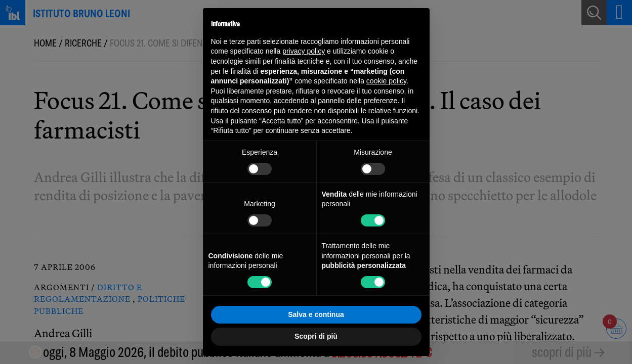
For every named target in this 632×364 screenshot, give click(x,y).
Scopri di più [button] (316, 336)
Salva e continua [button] (316, 314)
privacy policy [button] (304, 51)
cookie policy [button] (386, 81)
